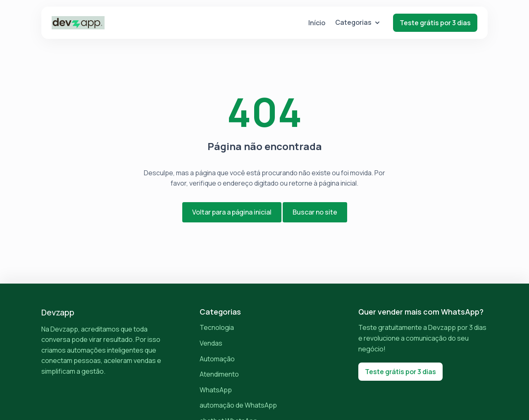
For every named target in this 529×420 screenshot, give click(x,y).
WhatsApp (216, 390)
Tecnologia (217, 327)
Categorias (357, 22)
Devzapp (58, 312)
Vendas (211, 343)
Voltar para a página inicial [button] (232, 212)
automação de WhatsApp (238, 405)
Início (317, 23)
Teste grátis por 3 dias (435, 23)
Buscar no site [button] (315, 212)
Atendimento (219, 374)
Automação (217, 359)
